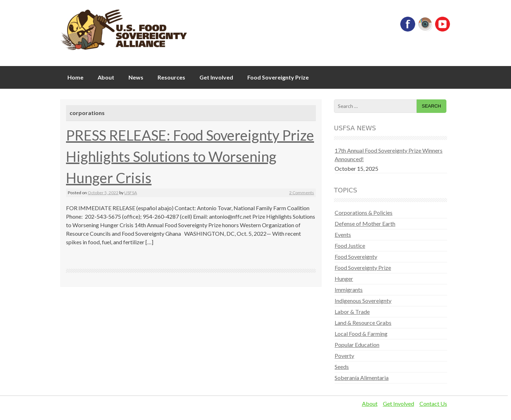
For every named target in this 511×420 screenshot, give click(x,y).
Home (75, 77)
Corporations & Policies (364, 212)
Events (343, 234)
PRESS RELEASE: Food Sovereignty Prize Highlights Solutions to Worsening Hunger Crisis (190, 157)
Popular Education (357, 345)
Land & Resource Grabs (363, 323)
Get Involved (216, 77)
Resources (171, 77)
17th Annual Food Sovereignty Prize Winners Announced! (389, 155)
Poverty (344, 356)
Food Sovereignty (356, 257)
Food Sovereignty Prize (278, 77)
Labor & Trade (352, 312)
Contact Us (433, 403)
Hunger (344, 279)
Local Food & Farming (361, 334)
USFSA (131, 193)
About (106, 77)
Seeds (342, 367)
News (136, 77)
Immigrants (349, 290)
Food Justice (350, 246)
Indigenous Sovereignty (363, 301)
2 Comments (302, 193)
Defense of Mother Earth (365, 223)
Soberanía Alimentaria (362, 378)
